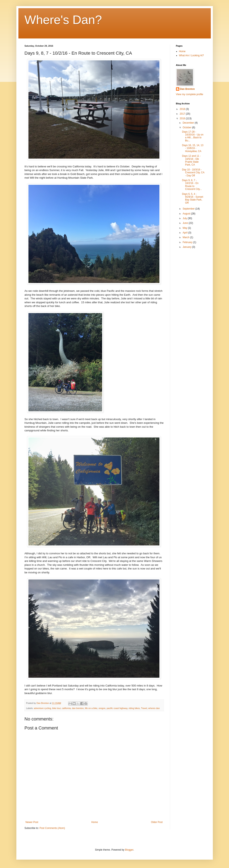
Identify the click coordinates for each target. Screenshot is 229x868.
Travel (144, 708)
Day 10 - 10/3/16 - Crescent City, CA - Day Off (193, 173)
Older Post (157, 822)
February (188, 242)
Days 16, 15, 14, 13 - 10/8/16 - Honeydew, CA (193, 148)
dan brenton (78, 708)
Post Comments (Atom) (52, 828)
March (186, 237)
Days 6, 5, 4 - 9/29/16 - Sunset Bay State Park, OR (192, 198)
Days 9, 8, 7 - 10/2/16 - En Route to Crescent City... (192, 185)
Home (95, 822)
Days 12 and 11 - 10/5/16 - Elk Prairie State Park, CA (191, 160)
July (185, 218)
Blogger (129, 850)
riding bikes (134, 708)
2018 (183, 109)
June (186, 223)
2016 (183, 118)
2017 (183, 114)
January (187, 247)
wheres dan (154, 708)
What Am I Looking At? (191, 55)
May (185, 228)
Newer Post (32, 822)
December (189, 123)
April (185, 233)
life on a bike (91, 708)
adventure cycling (42, 708)
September (189, 209)
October (187, 127)
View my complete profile (190, 94)
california (66, 708)
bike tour (56, 708)
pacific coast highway (117, 708)
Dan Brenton (187, 89)
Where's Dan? (63, 20)
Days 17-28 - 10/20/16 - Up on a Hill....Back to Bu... (193, 136)
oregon (102, 708)
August (187, 214)
